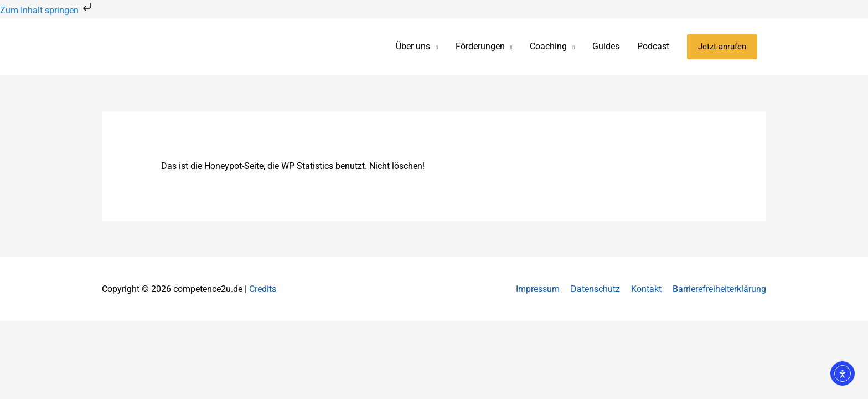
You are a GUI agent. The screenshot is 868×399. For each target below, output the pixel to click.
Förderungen (480, 46)
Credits (263, 289)
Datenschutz (595, 289)
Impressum (538, 289)
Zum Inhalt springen (47, 10)
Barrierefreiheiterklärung (719, 289)
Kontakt (646, 289)
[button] (722, 47)
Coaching (548, 46)
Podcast (653, 46)
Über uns (413, 46)
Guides (606, 46)
